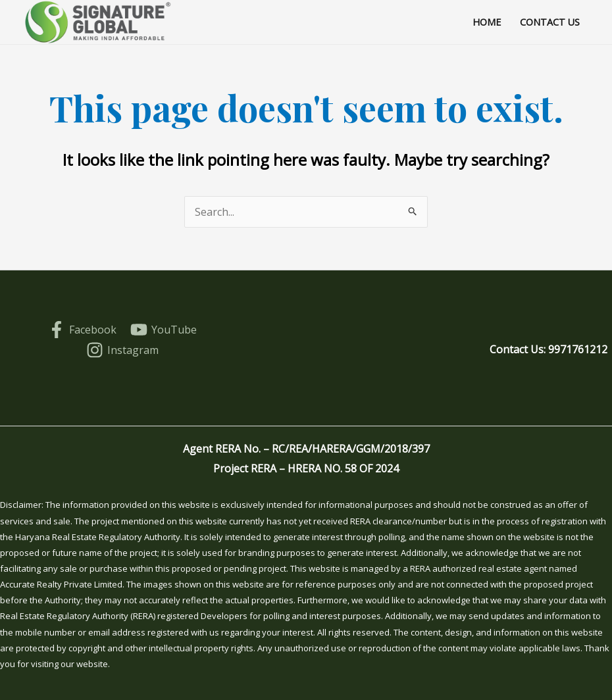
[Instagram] (122, 350)
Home (487, 22)
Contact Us (550, 22)
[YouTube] (164, 330)
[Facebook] (82, 330)
